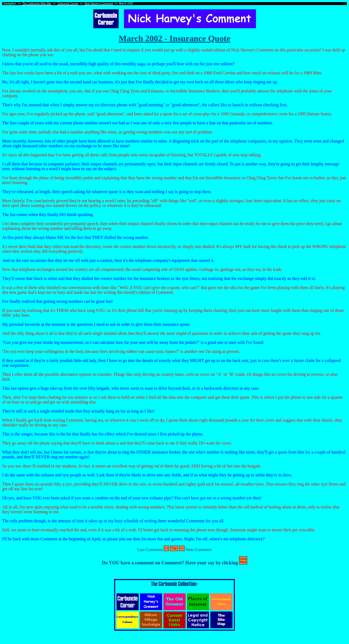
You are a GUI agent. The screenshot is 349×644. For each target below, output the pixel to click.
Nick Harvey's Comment (99, 4)
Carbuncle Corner (68, 4)
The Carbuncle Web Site (37, 4)
